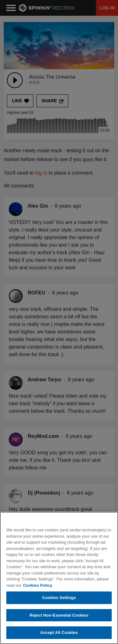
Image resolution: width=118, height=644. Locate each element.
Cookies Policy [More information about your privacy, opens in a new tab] (37, 585)
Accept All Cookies (59, 633)
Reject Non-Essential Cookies (59, 615)
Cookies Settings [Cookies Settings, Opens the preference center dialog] (59, 598)
